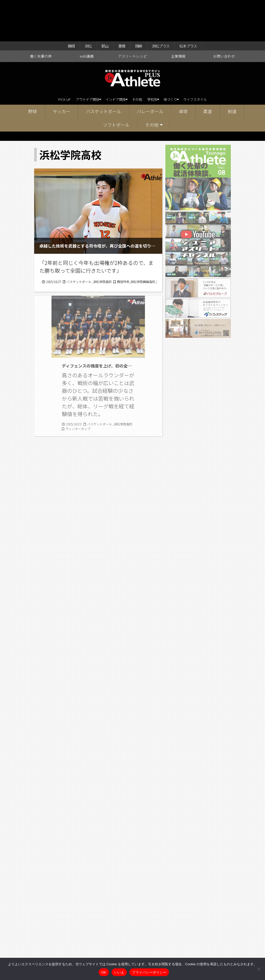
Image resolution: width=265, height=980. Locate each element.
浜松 (82, 6)
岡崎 (139, 6)
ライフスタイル (213, 61)
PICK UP (46, 61)
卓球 (183, 73)
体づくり (181, 61)
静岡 (63, 6)
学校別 (157, 61)
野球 (33, 73)
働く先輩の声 (41, 17)
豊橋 (120, 6)
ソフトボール (116, 87)
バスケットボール (104, 73)
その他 (138, 61)
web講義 (87, 17)
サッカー (62, 73)
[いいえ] (259, 969)
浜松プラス (164, 6)
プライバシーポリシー (149, 972)
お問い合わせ (224, 17)
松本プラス (195, 6)
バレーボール (150, 73)
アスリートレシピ (132, 17)
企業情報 (178, 17)
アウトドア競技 (74, 61)
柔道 (208, 73)
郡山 (101, 6)
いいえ (119, 972)
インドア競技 (111, 61)
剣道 (232, 73)
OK (104, 972)
